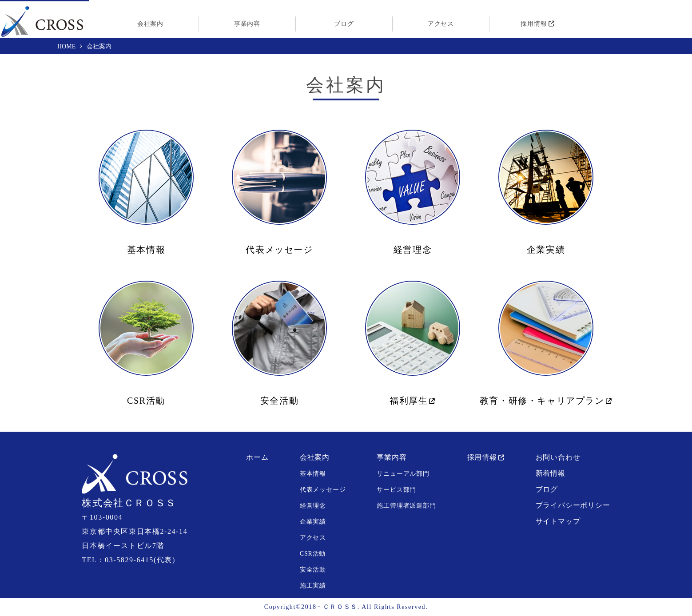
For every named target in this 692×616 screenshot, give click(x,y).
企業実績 (546, 250)
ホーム (257, 457)
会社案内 (150, 24)
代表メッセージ (279, 250)
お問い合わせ (558, 457)
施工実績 (313, 586)
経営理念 (413, 250)
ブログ (344, 24)
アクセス (441, 24)
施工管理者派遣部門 (406, 506)
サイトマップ (558, 521)
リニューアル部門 (403, 474)
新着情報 (551, 473)
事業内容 (247, 24)
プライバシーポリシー (573, 505)
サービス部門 (396, 490)
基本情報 (146, 250)
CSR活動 (146, 401)
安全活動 (279, 401)
